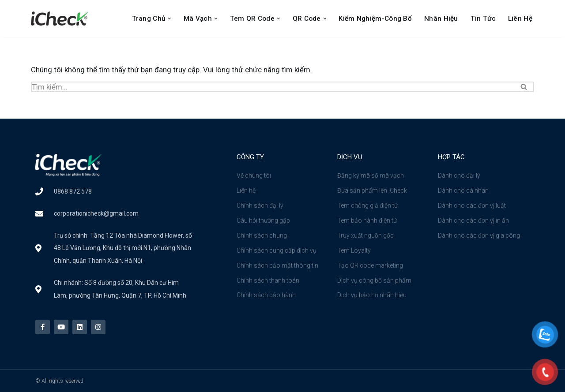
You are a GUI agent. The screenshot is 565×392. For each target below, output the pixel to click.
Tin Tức (483, 19)
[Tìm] (273, 87)
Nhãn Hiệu (441, 19)
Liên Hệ (520, 19)
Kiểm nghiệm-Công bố (375, 19)
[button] (169, 19)
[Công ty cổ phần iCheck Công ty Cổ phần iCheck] (62, 19)
